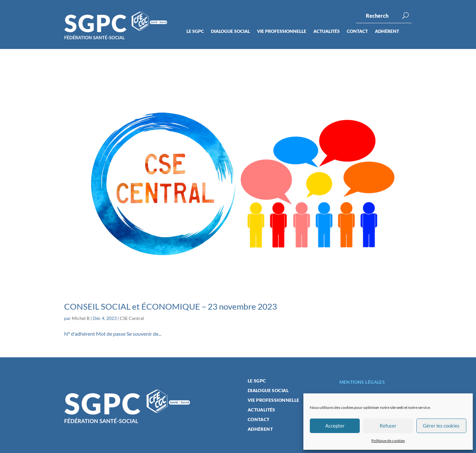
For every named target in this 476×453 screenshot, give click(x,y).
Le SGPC (195, 31)
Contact (357, 31)
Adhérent (387, 31)
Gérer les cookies (441, 426)
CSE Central (132, 318)
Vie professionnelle (282, 31)
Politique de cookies (388, 441)
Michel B (81, 318)
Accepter (335, 426)
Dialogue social (230, 31)
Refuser (388, 426)
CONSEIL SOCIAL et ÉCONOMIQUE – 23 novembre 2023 (171, 306)
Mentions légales (362, 382)
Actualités (327, 31)
